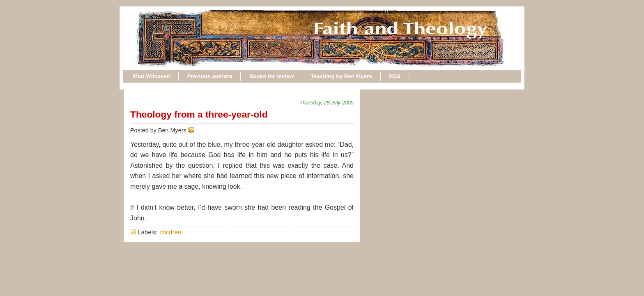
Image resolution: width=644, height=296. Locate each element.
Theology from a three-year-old (199, 114)
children (170, 232)
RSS (395, 76)
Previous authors (210, 76)
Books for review (271, 76)
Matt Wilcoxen (152, 76)
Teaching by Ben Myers (342, 76)
